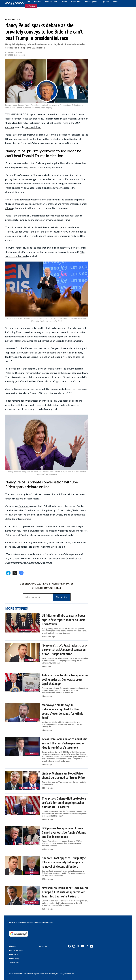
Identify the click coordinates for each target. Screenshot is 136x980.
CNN (38, 163)
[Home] (15, 3)
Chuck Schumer (30, 232)
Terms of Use (14, 963)
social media (33, 499)
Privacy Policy (14, 954)
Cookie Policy (14, 959)
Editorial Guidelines (16, 950)
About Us (13, 946)
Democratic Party (67, 236)
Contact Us (43, 946)
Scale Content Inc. (33, 922)
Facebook (24, 506)
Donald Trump (61, 123)
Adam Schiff (28, 353)
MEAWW (12, 922)
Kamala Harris (44, 381)
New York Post (33, 127)
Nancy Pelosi (44, 119)
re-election (74, 179)
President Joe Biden (78, 119)
